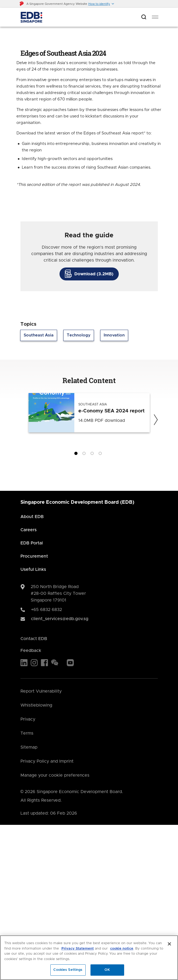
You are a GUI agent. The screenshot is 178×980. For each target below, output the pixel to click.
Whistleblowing (36, 705)
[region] (89, 958)
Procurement (34, 556)
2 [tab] (85, 454)
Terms (27, 733)
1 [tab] (77, 454)
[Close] (169, 944)
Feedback (31, 651)
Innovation (114, 335)
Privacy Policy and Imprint (47, 761)
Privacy (28, 719)
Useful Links (33, 569)
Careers (29, 530)
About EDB (32, 517)
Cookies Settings (68, 970)
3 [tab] (93, 454)
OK (107, 970)
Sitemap (29, 747)
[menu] (155, 17)
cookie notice (122, 949)
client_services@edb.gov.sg (60, 619)
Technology (79, 335)
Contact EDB (34, 639)
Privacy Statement (78, 949)
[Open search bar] (144, 17)
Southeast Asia (39, 335)
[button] (101, 4)
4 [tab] (101, 454)
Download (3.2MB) (94, 274)
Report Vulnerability (41, 691)
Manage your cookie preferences (55, 775)
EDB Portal (32, 543)
